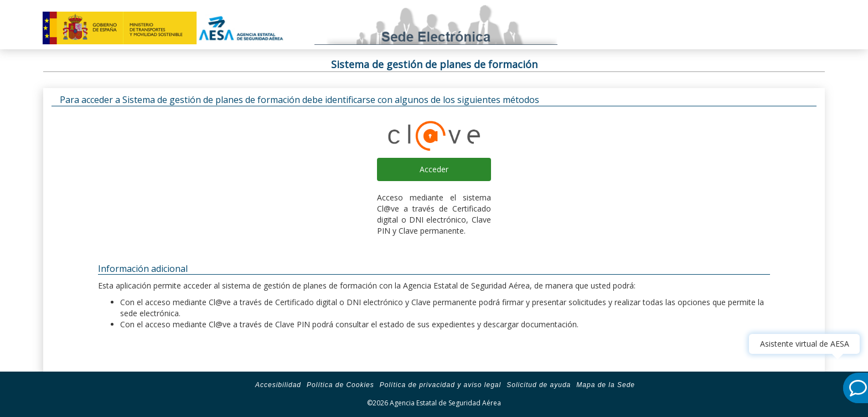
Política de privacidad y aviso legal (440, 385)
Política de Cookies (340, 385)
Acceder (434, 169)
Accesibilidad (278, 385)
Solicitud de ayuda (539, 385)
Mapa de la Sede (606, 385)
